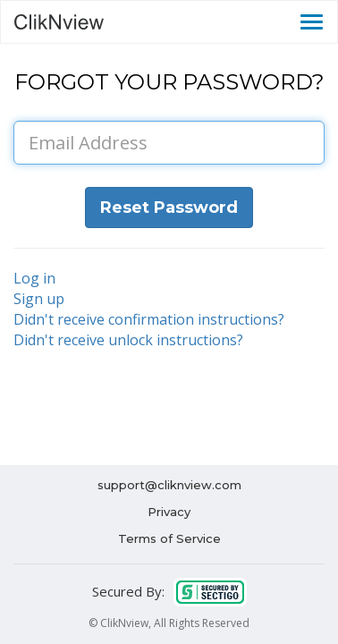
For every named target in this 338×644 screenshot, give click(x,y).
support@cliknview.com (169, 485)
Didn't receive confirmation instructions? (149, 319)
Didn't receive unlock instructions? (128, 340)
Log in (34, 278)
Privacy (169, 512)
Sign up (39, 299)
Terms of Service (169, 538)
